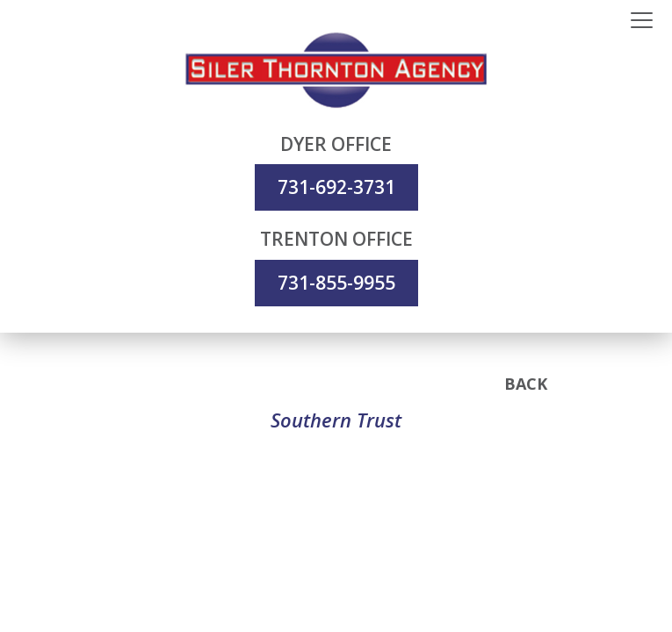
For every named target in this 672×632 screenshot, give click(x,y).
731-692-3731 (336, 187)
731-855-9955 (336, 283)
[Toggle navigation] (642, 21)
